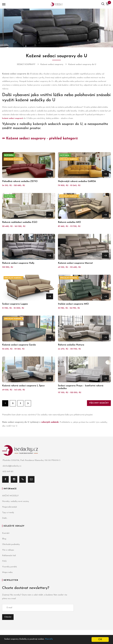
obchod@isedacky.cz (12, 466)
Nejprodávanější (10, 507)
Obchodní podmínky (11, 544)
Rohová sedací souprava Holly (18, 263)
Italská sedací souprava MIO (73, 304)
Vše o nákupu (8, 550)
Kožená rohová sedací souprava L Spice (23, 386)
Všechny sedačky (99, 403)
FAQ (4, 561)
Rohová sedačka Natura (71, 345)
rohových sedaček (50, 422)
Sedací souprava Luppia (15, 304)
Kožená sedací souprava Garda (19, 345)
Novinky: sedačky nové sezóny (16, 501)
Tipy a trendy (8, 513)
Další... (5, 518)
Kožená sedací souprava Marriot (75, 263)
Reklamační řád (9, 556)
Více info (60, 640)
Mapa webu (7, 572)
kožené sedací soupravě (13, 118)
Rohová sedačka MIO (69, 222)
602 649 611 (8, 472)
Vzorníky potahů (10, 567)
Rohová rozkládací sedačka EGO (20, 222)
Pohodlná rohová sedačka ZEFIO (20, 181)
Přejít (50, 173)
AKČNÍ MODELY (10, 496)
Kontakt (6, 533)
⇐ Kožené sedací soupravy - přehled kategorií (40, 139)
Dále (28, 403)
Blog (4, 539)
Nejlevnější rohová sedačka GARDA (77, 181)
